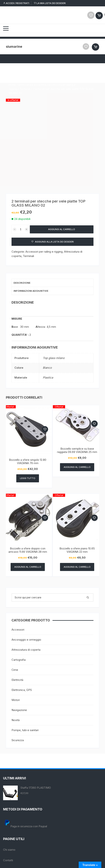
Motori (16, 700)
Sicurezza (18, 740)
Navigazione (19, 710)
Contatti (8, 860)
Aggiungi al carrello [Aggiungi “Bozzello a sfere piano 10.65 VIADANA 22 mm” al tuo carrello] (77, 567)
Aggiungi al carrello (62, 229)
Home (12, 69)
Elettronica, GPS (22, 690)
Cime (15, 670)
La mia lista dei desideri (50, 3)
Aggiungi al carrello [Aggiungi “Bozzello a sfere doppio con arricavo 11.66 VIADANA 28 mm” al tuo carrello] (28, 567)
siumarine (14, 47)
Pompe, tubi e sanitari (25, 730)
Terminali (25, 73)
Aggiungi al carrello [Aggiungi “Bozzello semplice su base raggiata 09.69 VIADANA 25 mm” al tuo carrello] (77, 467)
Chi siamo (9, 850)
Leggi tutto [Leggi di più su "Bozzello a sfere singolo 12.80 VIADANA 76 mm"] (28, 478)
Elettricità (17, 680)
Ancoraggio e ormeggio (26, 640)
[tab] (53, 283)
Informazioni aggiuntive (31, 291)
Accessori (18, 630)
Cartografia (19, 660)
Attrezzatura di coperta (32, 69)
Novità (16, 720)
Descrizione (22, 283)
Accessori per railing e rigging (44, 252)
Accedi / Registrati (16, 3)
